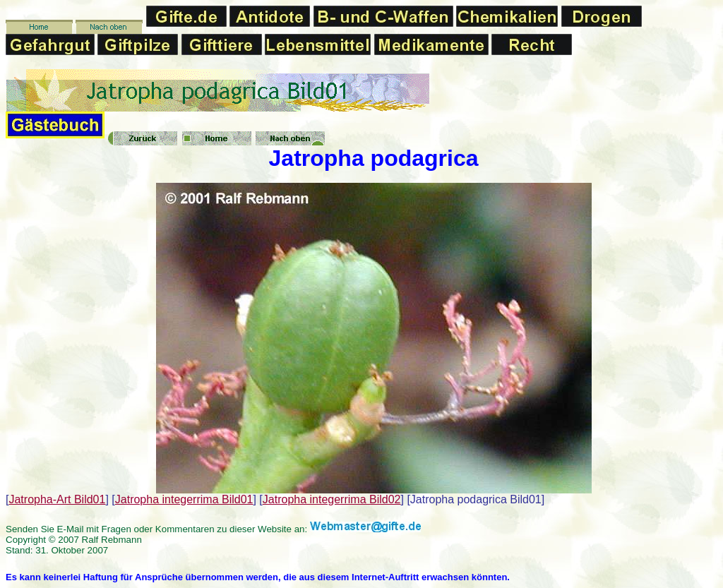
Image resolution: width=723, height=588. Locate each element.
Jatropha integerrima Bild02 (332, 499)
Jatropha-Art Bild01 (57, 499)
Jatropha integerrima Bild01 (184, 499)
